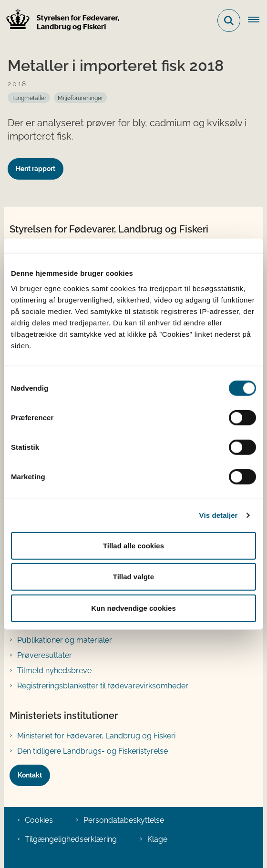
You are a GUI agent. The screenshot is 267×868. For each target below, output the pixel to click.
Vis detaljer (219, 515)
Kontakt (30, 775)
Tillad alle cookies (133, 545)
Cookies (39, 820)
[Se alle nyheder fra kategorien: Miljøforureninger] (80, 98)
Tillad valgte (133, 577)
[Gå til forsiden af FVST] (60, 21)
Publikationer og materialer (65, 640)
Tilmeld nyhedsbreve (54, 671)
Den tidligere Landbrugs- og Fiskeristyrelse (92, 751)
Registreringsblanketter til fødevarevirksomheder (103, 686)
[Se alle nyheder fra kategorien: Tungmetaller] (29, 98)
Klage (157, 839)
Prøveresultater (45, 655)
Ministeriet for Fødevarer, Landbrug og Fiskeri (96, 736)
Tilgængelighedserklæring (71, 839)
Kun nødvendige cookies (133, 608)
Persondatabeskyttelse (124, 820)
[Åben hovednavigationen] (257, 20)
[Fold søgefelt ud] (229, 20)
